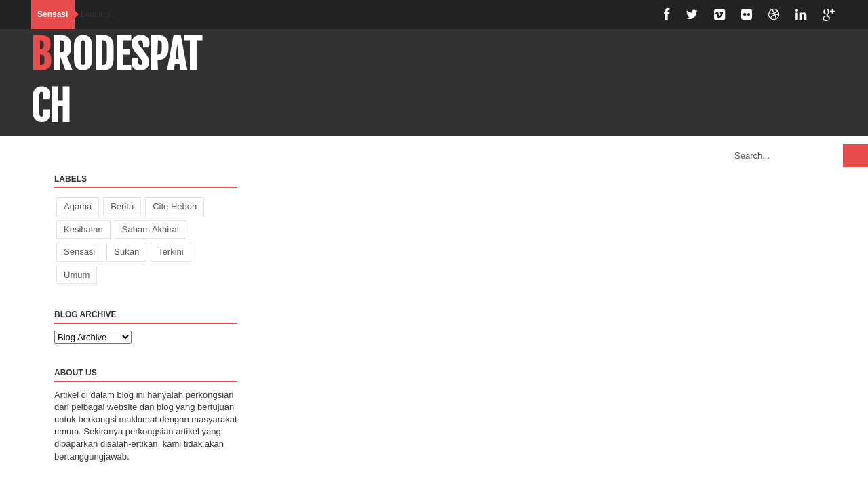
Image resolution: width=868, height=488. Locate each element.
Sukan (126, 252)
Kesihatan (83, 229)
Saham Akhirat (151, 229)
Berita (122, 206)
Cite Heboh (175, 206)
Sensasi (79, 252)
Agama (78, 206)
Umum (77, 275)
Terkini (171, 252)
